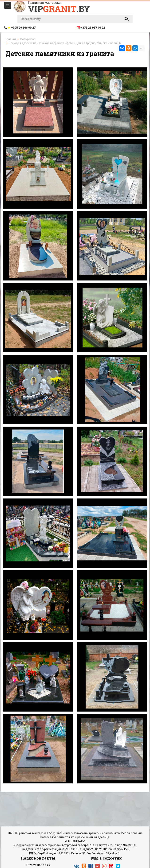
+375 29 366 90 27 (38, 865)
